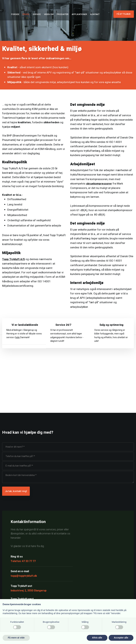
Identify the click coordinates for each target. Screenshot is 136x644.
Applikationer (79, 14)
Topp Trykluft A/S (14, 259)
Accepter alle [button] (121, 638)
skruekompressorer (99, 184)
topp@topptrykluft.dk (24, 576)
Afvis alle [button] (97, 638)
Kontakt (95, 14)
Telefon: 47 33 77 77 (23, 561)
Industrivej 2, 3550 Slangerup (29, 591)
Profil (26, 14)
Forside (15, 14)
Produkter (63, 14)
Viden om (49, 14)
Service (37, 14)
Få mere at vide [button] (16, 638)
